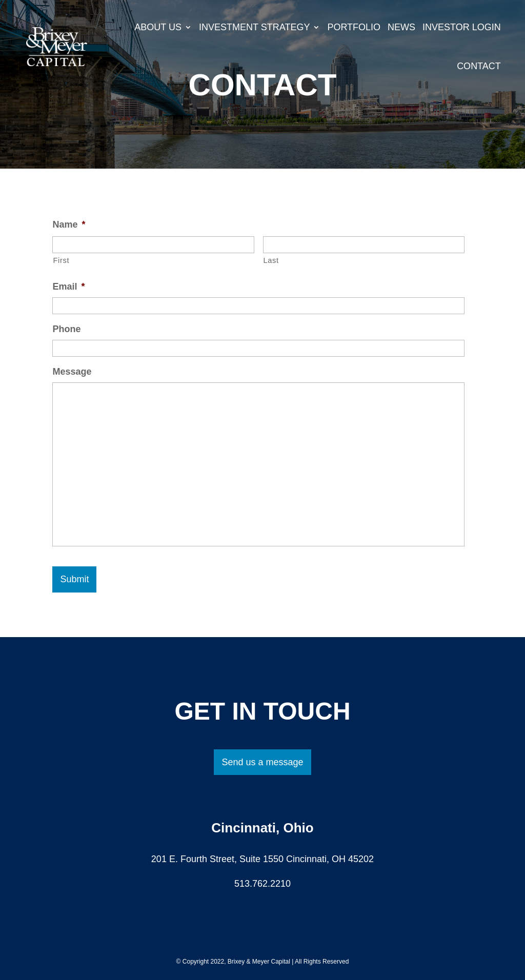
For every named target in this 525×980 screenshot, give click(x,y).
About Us (158, 27)
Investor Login (462, 27)
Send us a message (262, 762)
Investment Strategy (254, 27)
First (61, 260)
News (401, 27)
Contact (479, 66)
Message (72, 372)
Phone (66, 329)
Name (69, 224)
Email (68, 287)
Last (271, 260)
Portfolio (354, 27)
